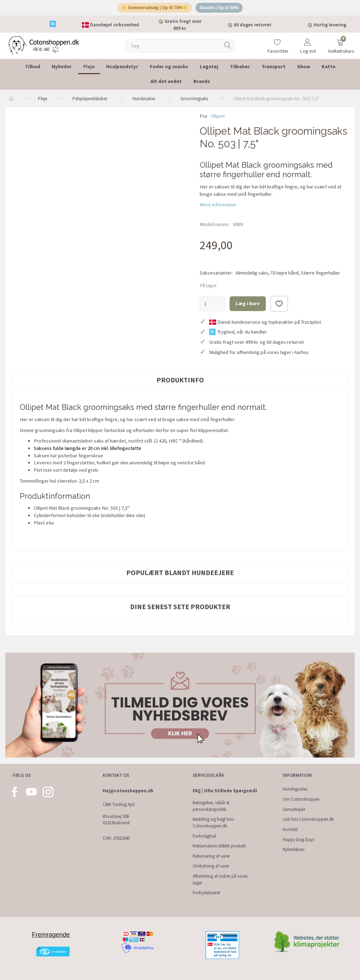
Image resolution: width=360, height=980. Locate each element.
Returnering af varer (211, 856)
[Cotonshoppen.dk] (44, 48)
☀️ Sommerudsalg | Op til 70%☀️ (153, 9)
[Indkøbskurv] (340, 44)
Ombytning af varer (211, 866)
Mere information (218, 207)
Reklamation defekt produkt (219, 846)
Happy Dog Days (298, 840)
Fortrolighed (204, 836)
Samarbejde (294, 809)
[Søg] (228, 48)
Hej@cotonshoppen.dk (128, 791)
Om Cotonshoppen (301, 799)
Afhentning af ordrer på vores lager (220, 879)
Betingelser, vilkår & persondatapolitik (211, 806)
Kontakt (290, 829)
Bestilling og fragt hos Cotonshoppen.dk (213, 823)
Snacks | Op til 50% (222, 9)
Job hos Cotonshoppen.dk (308, 819)
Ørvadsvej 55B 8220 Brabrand (116, 820)
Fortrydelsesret (206, 893)
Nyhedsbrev (294, 849)
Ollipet (218, 118)
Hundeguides (295, 789)
